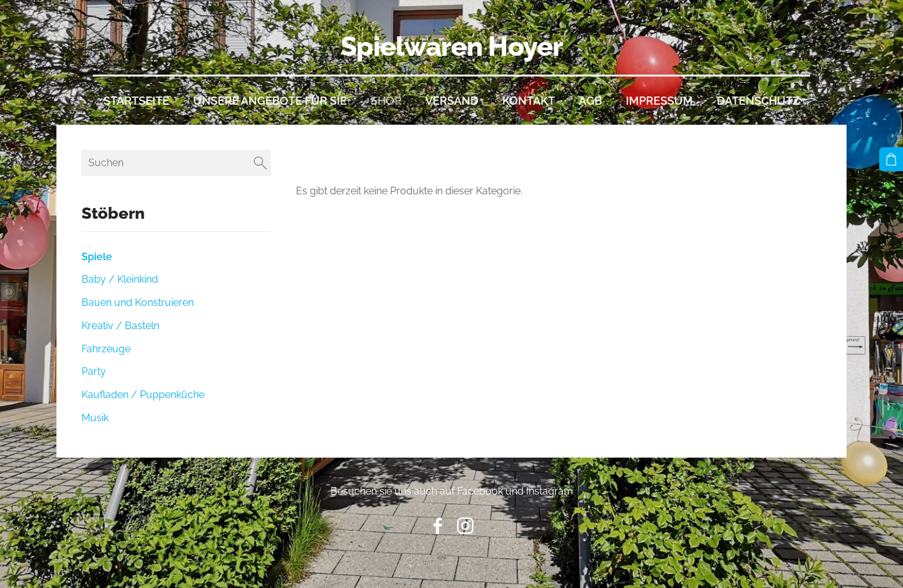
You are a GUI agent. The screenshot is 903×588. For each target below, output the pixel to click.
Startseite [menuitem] (136, 101)
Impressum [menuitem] (659, 101)
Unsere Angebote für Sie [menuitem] (270, 101)
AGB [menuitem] (590, 101)
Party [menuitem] (94, 371)
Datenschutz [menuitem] (758, 101)
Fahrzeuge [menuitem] (106, 349)
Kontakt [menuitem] (529, 101)
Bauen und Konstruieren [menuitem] (138, 302)
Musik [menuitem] (95, 418)
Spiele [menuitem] (97, 257)
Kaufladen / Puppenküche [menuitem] (143, 395)
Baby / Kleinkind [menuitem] (120, 279)
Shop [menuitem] (386, 101)
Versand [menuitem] (452, 101)
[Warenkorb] (891, 159)
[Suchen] (176, 163)
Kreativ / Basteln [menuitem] (120, 326)
